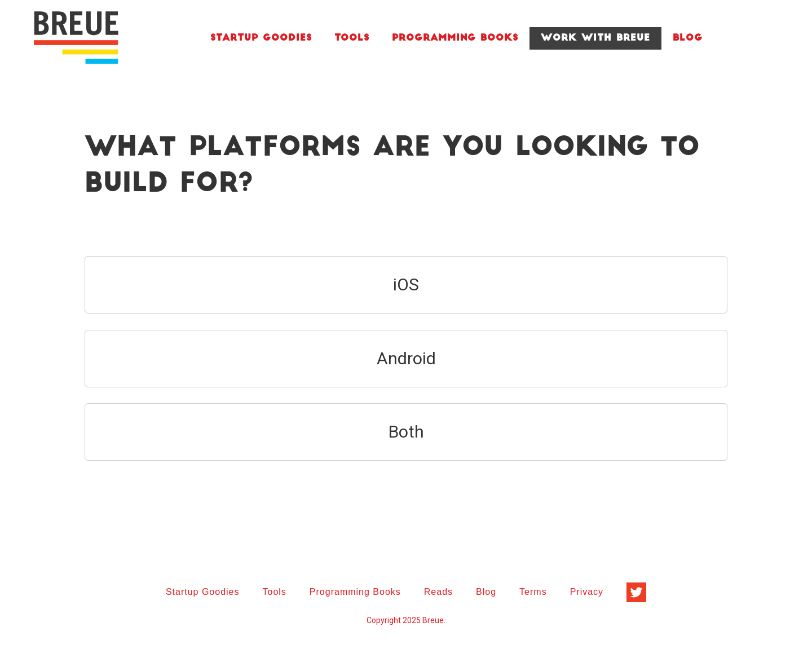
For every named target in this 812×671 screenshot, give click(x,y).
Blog (688, 38)
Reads (438, 592)
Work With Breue (595, 38)
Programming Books (455, 38)
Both (406, 432)
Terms (533, 592)
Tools (352, 38)
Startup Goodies (261, 38)
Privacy (587, 592)
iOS (406, 284)
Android (406, 358)
